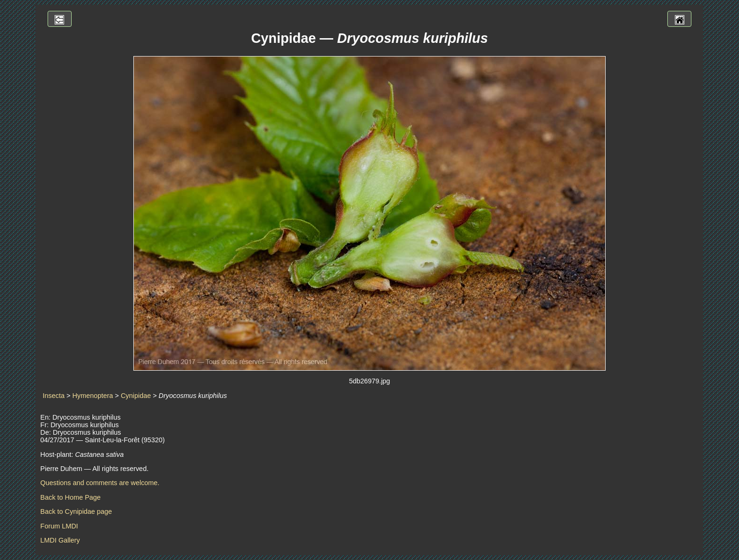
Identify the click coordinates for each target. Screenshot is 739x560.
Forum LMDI (59, 526)
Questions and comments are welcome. (100, 483)
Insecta (54, 396)
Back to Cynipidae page (76, 511)
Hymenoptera (92, 396)
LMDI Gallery (60, 540)
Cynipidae (136, 396)
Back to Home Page (71, 497)
